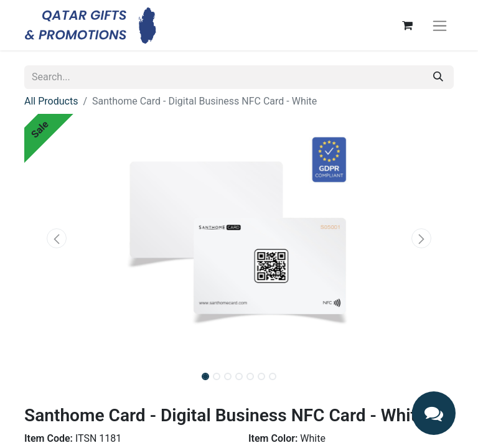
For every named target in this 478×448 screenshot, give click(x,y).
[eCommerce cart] (407, 26)
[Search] (438, 77)
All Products (51, 101)
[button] (57, 238)
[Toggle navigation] (440, 25)
